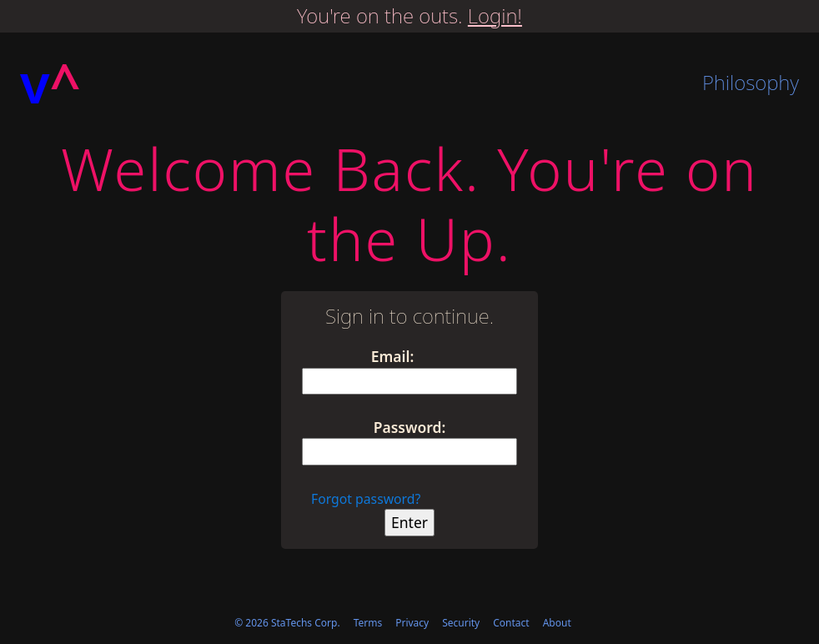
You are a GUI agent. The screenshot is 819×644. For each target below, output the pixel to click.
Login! (495, 15)
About (557, 623)
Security (461, 623)
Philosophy (751, 82)
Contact (511, 623)
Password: (410, 427)
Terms (368, 623)
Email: (393, 356)
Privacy (412, 623)
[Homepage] (50, 83)
